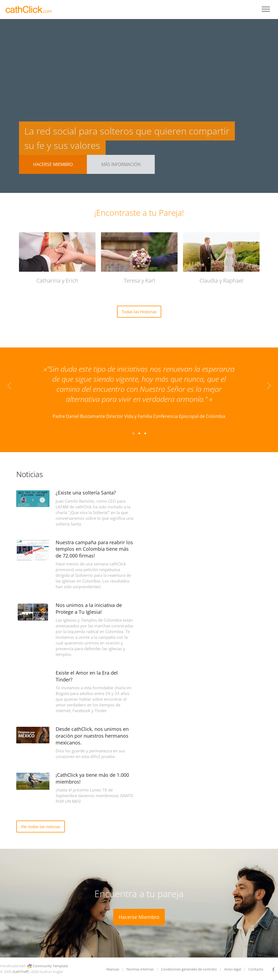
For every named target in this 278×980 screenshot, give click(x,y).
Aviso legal (233, 969)
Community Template (50, 966)
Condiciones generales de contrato (189, 969)
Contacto (256, 969)
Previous (9, 388)
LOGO (29, 10)
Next (269, 388)
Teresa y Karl (139, 281)
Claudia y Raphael (221, 281)
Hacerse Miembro (53, 164)
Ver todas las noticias (41, 826)
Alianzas (113, 969)
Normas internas (140, 969)
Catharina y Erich (57, 281)
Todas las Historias (139, 312)
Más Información (121, 164)
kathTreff (21, 972)
